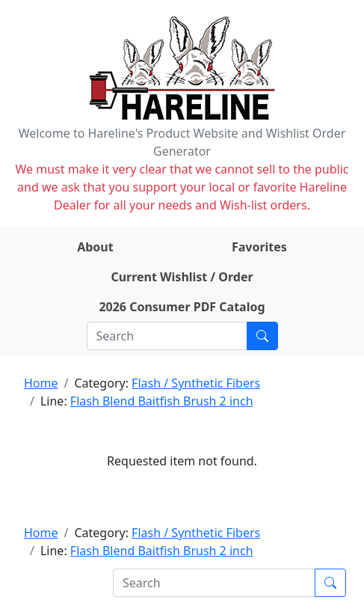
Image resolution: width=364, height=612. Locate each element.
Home (41, 383)
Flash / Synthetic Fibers (196, 383)
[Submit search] (262, 336)
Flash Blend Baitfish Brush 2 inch (162, 401)
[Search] (167, 336)
